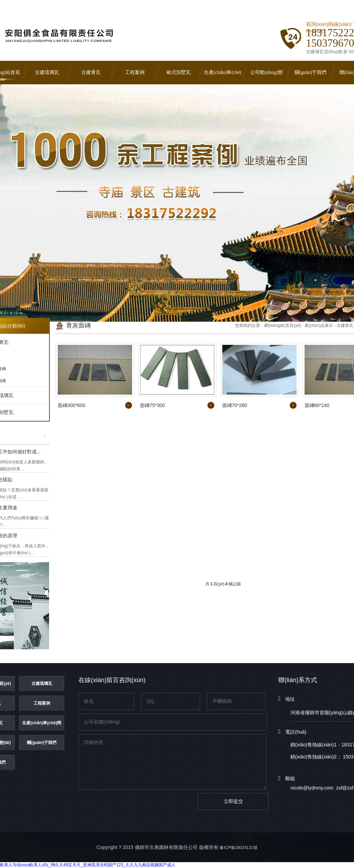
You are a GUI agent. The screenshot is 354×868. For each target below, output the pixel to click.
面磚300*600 (72, 405)
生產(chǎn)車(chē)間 (223, 77)
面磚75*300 (152, 405)
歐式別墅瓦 (179, 72)
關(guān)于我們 (311, 72)
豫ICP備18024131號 (238, 848)
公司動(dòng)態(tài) (266, 77)
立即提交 (233, 801)
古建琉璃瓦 (47, 72)
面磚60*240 (317, 405)
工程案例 (135, 72)
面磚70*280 (235, 405)
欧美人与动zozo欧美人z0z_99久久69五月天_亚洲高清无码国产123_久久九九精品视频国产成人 (88, 865)
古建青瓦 (91, 72)
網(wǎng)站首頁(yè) (282, 325)
